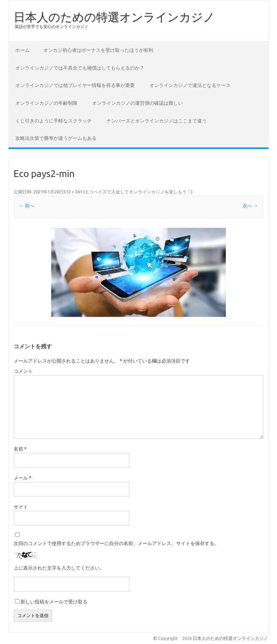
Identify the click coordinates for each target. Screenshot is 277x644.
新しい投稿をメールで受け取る (54, 602)
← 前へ (27, 206)
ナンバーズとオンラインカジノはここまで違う (157, 121)
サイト (21, 507)
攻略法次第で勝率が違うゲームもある (56, 138)
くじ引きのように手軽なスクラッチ (54, 121)
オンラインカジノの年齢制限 (46, 103)
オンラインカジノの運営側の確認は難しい (137, 103)
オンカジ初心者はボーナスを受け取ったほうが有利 (98, 50)
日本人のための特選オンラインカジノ (114, 17)
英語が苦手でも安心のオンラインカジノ (52, 26)
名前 (20, 449)
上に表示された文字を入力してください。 (59, 568)
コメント (23, 371)
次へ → (250, 206)
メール (23, 478)
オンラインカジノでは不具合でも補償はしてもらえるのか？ (80, 68)
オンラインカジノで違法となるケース (190, 85)
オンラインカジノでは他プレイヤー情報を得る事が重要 (75, 85)
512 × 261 (73, 192)
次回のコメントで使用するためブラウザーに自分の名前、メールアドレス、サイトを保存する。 (116, 543)
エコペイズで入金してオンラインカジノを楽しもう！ (138, 192)
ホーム (23, 50)
